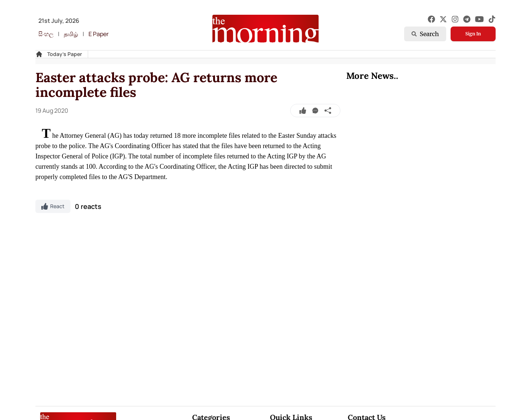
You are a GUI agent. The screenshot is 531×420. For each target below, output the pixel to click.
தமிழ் (71, 34)
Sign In (473, 34)
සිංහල (46, 34)
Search (425, 34)
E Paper (99, 34)
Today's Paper (65, 54)
